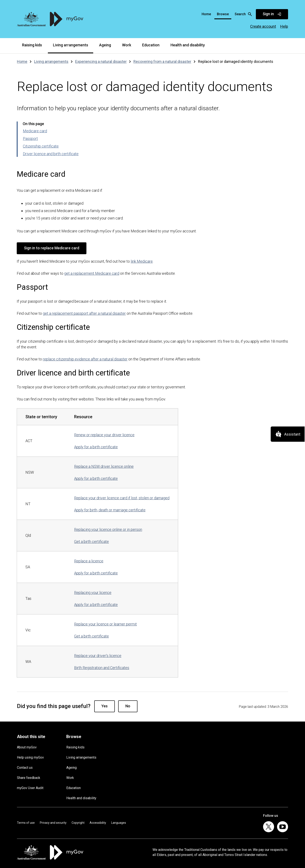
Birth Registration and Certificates (102, 668)
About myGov (27, 747)
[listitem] (269, 827)
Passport (30, 139)
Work (127, 45)
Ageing (105, 45)
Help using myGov (30, 757)
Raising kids (32, 45)
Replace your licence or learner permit (105, 624)
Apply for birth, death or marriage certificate (110, 510)
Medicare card (35, 131)
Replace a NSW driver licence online (104, 466)
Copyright (78, 823)
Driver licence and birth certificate (51, 154)
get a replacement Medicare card (92, 273)
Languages (119, 823)
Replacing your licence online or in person (108, 529)
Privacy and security (53, 823)
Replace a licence (89, 561)
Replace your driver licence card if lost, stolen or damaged (122, 498)
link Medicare (142, 261)
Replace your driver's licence (98, 656)
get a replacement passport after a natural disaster (84, 313)
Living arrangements (71, 45)
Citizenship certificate (41, 146)
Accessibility (98, 823)
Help (284, 26)
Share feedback (29, 778)
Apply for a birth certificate (96, 447)
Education (151, 45)
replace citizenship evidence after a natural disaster (85, 359)
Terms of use (26, 823)
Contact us (25, 768)
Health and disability (188, 45)
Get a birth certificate (91, 542)
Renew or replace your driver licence (104, 435)
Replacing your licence (93, 593)
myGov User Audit (30, 788)
